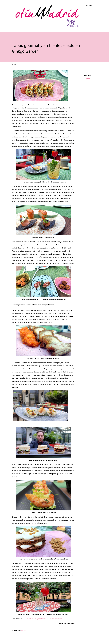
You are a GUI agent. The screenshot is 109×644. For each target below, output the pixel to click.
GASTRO (87, 79)
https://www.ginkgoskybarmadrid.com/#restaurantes (44, 619)
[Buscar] (89, 5)
